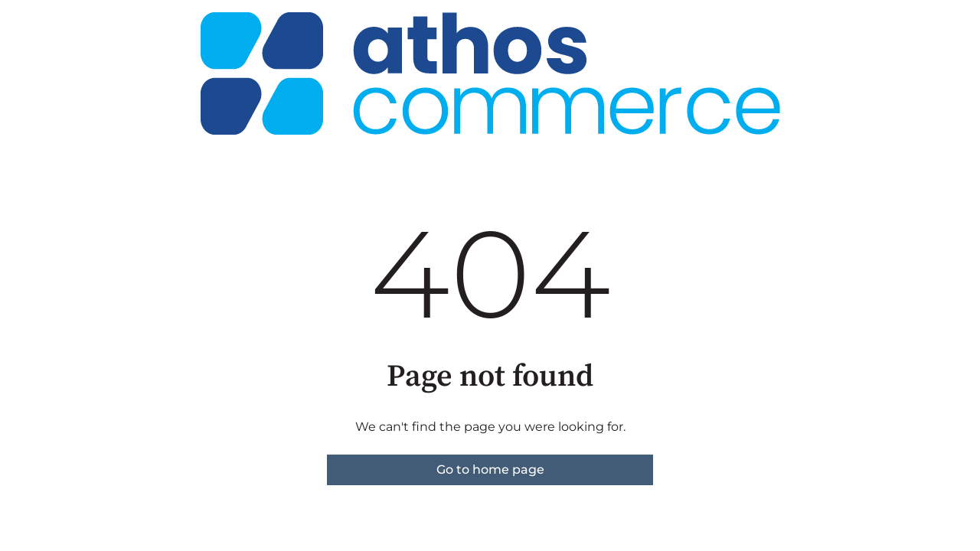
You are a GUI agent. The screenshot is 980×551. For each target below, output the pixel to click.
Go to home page (490, 469)
